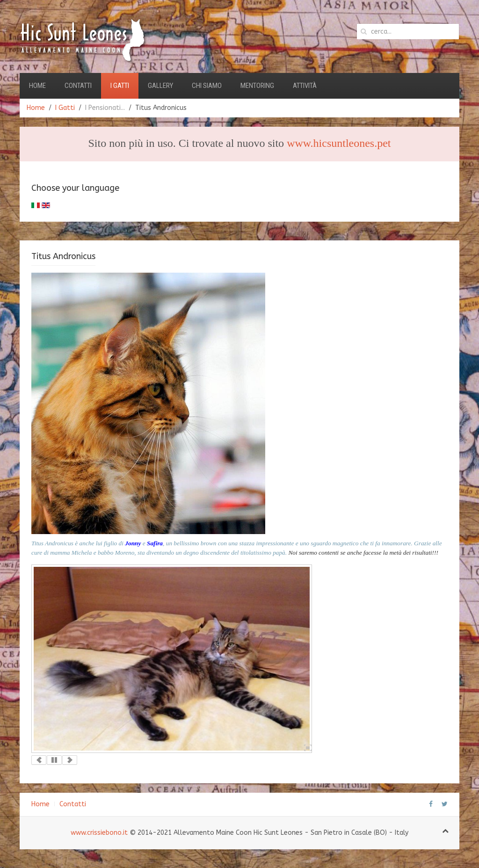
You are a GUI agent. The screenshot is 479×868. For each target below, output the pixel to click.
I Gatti (120, 86)
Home (37, 86)
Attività (305, 86)
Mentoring (257, 86)
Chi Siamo (207, 86)
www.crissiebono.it (99, 833)
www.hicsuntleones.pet (339, 143)
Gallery (160, 86)
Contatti (78, 86)
